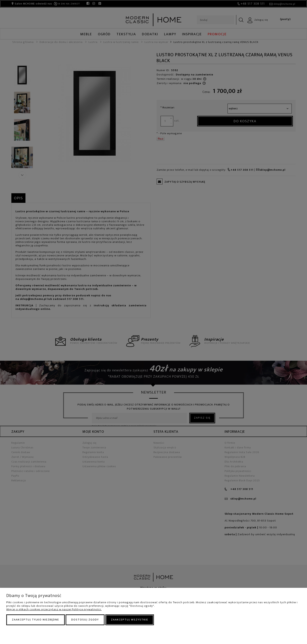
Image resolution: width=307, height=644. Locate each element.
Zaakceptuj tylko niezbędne (36, 620)
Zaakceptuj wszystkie (130, 620)
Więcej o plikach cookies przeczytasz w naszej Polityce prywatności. (54, 609)
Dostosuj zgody (85, 620)
